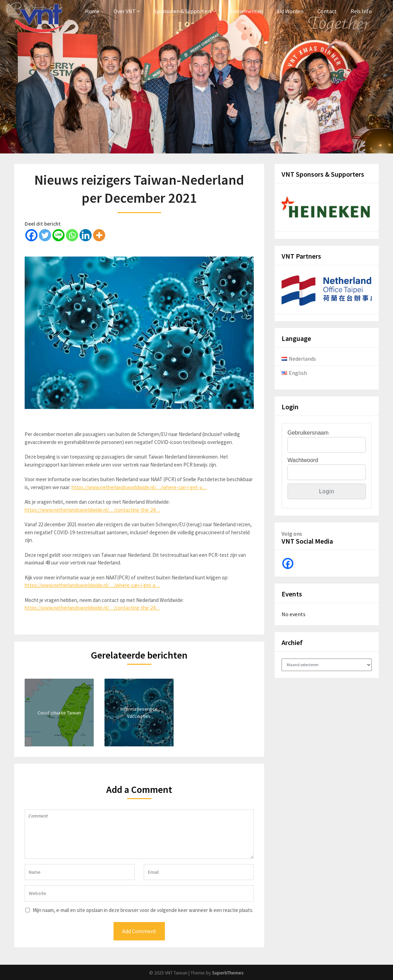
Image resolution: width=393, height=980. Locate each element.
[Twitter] (45, 235)
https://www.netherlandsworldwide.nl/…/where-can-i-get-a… (139, 487)
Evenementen (246, 11)
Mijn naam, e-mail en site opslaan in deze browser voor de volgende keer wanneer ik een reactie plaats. (143, 910)
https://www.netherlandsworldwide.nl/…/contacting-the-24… (92, 510)
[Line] (58, 235)
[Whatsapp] (72, 235)
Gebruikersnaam (308, 433)
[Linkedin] (86, 235)
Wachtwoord (303, 460)
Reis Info (361, 11)
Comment (139, 834)
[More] (99, 235)
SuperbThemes (228, 973)
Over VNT (125, 11)
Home (92, 11)
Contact (327, 11)
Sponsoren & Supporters (183, 11)
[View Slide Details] (327, 210)
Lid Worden (290, 11)
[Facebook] (31, 235)
